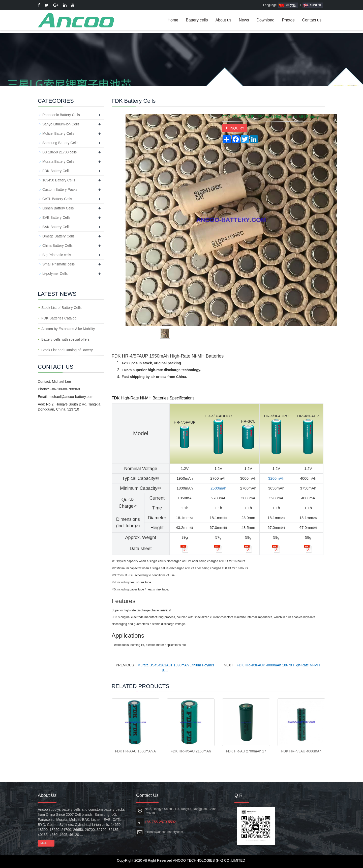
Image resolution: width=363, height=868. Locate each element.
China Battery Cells (57, 246)
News (244, 20)
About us (223, 20)
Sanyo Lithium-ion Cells (61, 124)
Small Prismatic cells (58, 264)
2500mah (218, 488)
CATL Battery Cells (57, 199)
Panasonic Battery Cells (61, 115)
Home (173, 20)
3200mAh (276, 478)
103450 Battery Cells (59, 180)
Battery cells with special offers (65, 339)
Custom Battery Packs (60, 189)
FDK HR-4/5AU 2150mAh (191, 751)
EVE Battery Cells (56, 218)
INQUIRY (235, 128)
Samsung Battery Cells (60, 143)
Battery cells (197, 20)
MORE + (46, 843)
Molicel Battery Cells (58, 133)
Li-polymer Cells (55, 274)
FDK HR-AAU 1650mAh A (135, 751)
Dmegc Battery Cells (58, 236)
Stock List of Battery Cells (62, 308)
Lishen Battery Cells (58, 208)
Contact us (312, 20)
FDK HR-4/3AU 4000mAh (301, 751)
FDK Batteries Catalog (59, 318)
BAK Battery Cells (56, 227)
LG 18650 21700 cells (59, 152)
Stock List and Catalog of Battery (67, 350)
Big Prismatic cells (57, 255)
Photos (288, 20)
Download (266, 20)
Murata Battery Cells (58, 161)
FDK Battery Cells (56, 171)
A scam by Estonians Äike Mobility (68, 329)
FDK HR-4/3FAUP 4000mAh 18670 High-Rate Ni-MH (278, 665)
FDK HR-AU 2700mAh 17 (246, 751)
